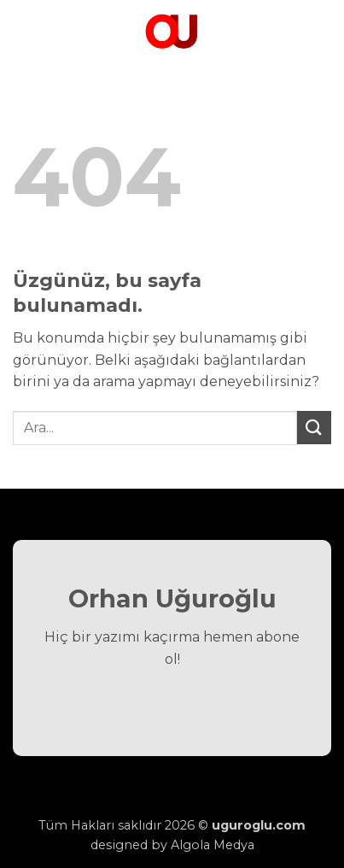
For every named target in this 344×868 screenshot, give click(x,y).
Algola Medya (213, 845)
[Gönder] (314, 428)
